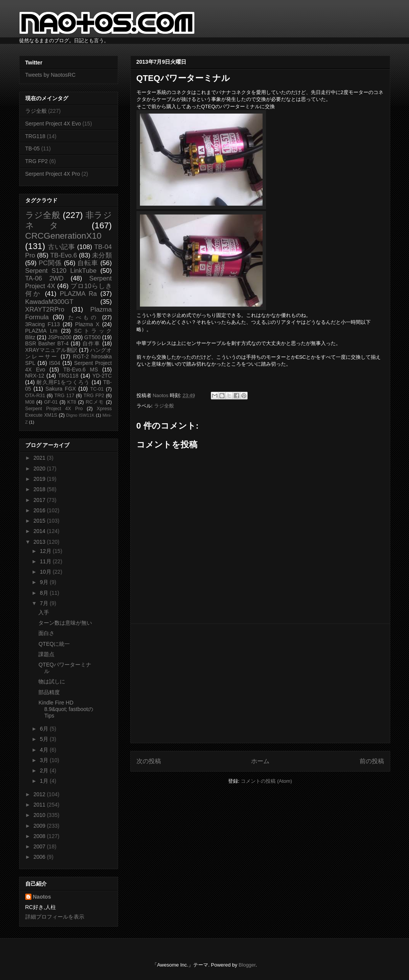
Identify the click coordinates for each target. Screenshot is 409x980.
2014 (40, 531)
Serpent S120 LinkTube (61, 271)
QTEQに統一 (54, 644)
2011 (40, 805)
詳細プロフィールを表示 (55, 917)
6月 (45, 729)
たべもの (83, 317)
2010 (40, 815)
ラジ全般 (164, 406)
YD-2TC (102, 376)
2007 (40, 846)
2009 (40, 826)
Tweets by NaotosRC (51, 75)
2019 (40, 479)
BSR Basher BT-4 (47, 343)
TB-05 (33, 148)
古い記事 (62, 247)
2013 (40, 542)
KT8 (72, 402)
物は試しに (52, 681)
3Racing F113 (43, 324)
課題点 (46, 654)
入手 (44, 612)
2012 (40, 794)
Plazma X (87, 324)
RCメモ (95, 402)
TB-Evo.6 (64, 255)
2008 (40, 836)
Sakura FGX (60, 389)
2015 (40, 521)
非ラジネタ (69, 220)
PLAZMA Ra (78, 294)
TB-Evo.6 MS (80, 370)
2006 (40, 857)
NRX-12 (35, 376)
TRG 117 (64, 396)
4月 (45, 750)
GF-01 (51, 402)
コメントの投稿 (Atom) (266, 781)
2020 (40, 469)
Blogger (247, 965)
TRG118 (35, 136)
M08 (30, 402)
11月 (46, 561)
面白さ (46, 633)
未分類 (102, 255)
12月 (46, 551)
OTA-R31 (35, 396)
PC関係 (50, 263)
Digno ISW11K (80, 415)
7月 (45, 603)
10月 (46, 572)
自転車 (88, 263)
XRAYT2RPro (45, 309)
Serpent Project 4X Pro (53, 174)
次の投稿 (149, 761)
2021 (40, 458)
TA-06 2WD (44, 278)
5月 (45, 739)
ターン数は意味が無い (65, 623)
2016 (40, 510)
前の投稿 (372, 761)
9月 (45, 582)
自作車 (91, 343)
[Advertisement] (260, 683)
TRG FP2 (37, 161)
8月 (45, 593)
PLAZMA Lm (41, 331)
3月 (45, 760)
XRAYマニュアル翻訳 (51, 350)
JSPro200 (60, 337)
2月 (45, 770)
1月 (45, 781)
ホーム (260, 761)
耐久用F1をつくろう (63, 382)
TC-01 (97, 389)
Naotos (42, 897)
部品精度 (49, 692)
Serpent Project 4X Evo (53, 124)
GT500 (93, 337)
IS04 (55, 363)
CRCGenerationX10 (63, 236)
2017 (40, 500)
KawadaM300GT (49, 302)
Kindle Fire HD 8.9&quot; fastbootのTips (66, 709)
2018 (40, 489)
